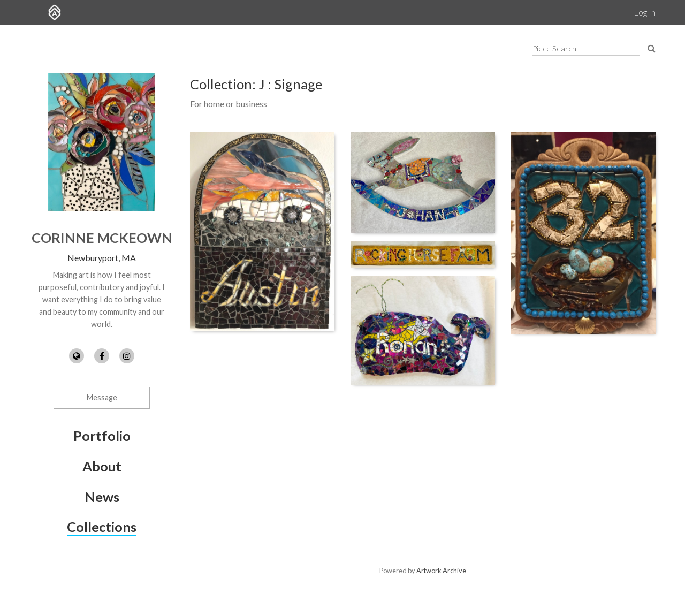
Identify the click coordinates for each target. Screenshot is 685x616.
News (102, 497)
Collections (102, 527)
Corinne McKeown (102, 238)
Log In (645, 12)
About (102, 466)
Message (102, 397)
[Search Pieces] (652, 48)
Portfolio (102, 436)
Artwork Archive (441, 571)
